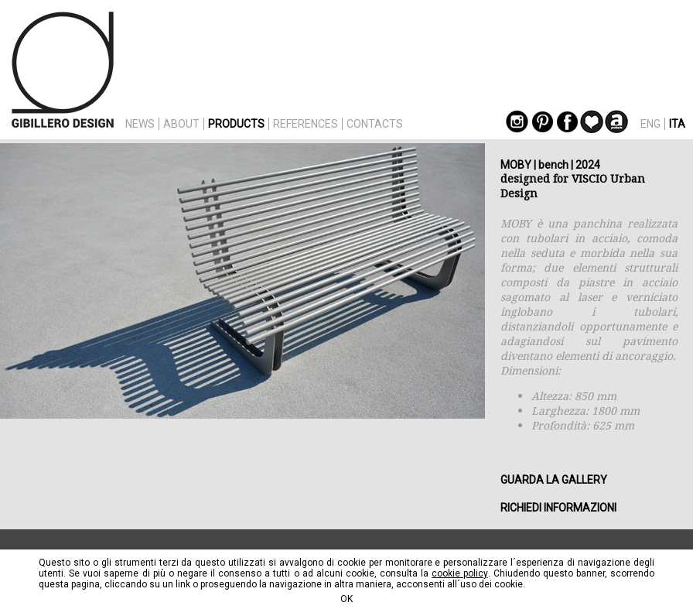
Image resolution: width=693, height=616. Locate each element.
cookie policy (459, 573)
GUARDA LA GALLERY (554, 480)
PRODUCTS (236, 124)
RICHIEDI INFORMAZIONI (558, 508)
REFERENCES (306, 124)
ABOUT (181, 124)
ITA (677, 124)
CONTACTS (375, 124)
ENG (650, 124)
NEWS (140, 124)
